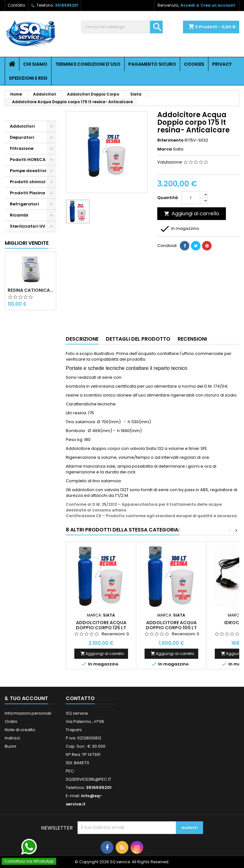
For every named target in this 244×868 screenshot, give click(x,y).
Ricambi (19, 215)
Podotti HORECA (28, 160)
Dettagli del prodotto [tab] (138, 339)
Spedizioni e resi (28, 78)
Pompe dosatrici (28, 171)
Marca (165, 149)
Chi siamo (35, 64)
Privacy (222, 64)
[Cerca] (122, 27)
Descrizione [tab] (82, 339)
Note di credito (20, 730)
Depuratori (22, 137)
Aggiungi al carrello (192, 214)
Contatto (16, 5)
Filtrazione (22, 148)
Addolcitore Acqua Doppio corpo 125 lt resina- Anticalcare (101, 628)
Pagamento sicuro (152, 64)
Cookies (194, 64)
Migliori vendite (27, 243)
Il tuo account (26, 698)
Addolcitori (22, 126)
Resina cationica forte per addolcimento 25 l (30, 290)
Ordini (11, 721)
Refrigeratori (24, 204)
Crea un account (218, 5)
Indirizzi (12, 738)
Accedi (188, 5)
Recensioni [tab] (192, 339)
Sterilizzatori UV (27, 226)
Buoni (10, 746)
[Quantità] (191, 198)
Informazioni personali (28, 713)
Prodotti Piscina (27, 193)
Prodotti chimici (28, 182)
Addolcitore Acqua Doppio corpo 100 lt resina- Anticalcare (171, 628)
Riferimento (170, 140)
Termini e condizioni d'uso (88, 64)
